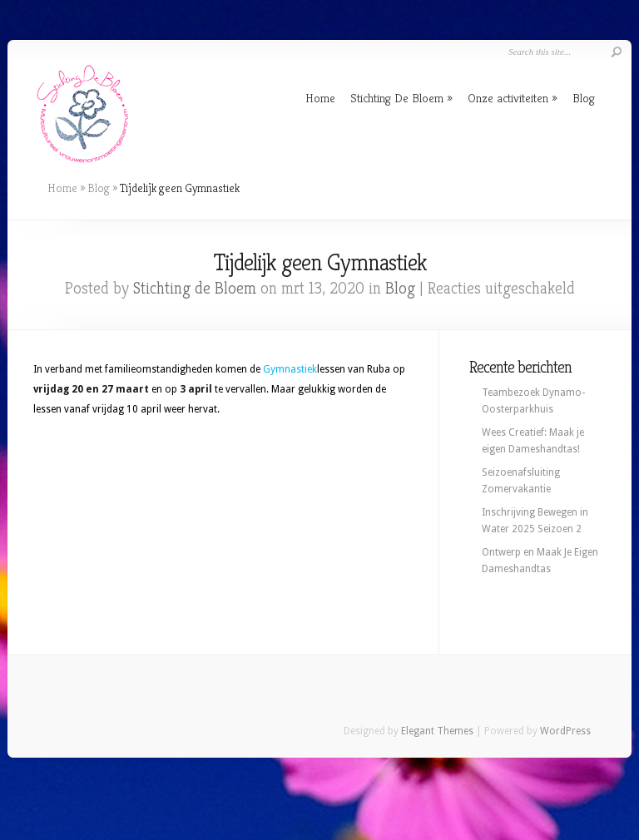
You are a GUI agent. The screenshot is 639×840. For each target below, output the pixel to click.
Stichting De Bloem (397, 98)
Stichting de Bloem (195, 288)
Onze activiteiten (508, 98)
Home (320, 98)
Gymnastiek (290, 369)
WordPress (565, 731)
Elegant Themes (437, 731)
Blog (584, 98)
